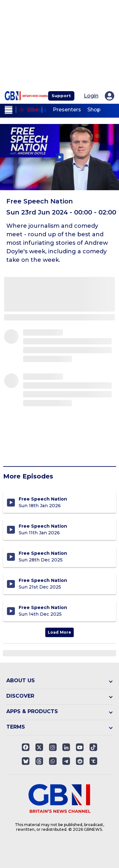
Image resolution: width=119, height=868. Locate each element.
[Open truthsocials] (93, 761)
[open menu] (9, 110)
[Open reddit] (80, 761)
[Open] (93, 747)
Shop (94, 110)
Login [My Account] (91, 96)
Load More (59, 632)
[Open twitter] (39, 747)
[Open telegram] (66, 761)
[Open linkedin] (66, 747)
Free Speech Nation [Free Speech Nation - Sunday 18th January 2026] (43, 499)
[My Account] (110, 96)
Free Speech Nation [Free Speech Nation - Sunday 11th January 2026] (43, 526)
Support (61, 96)
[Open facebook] (26, 747)
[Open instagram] (53, 747)
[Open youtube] (80, 747)
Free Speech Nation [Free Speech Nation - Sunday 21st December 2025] (43, 580)
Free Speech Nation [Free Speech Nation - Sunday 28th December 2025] (43, 553)
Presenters (67, 110)
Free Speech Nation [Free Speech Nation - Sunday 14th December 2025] (43, 607)
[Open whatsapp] (53, 761)
